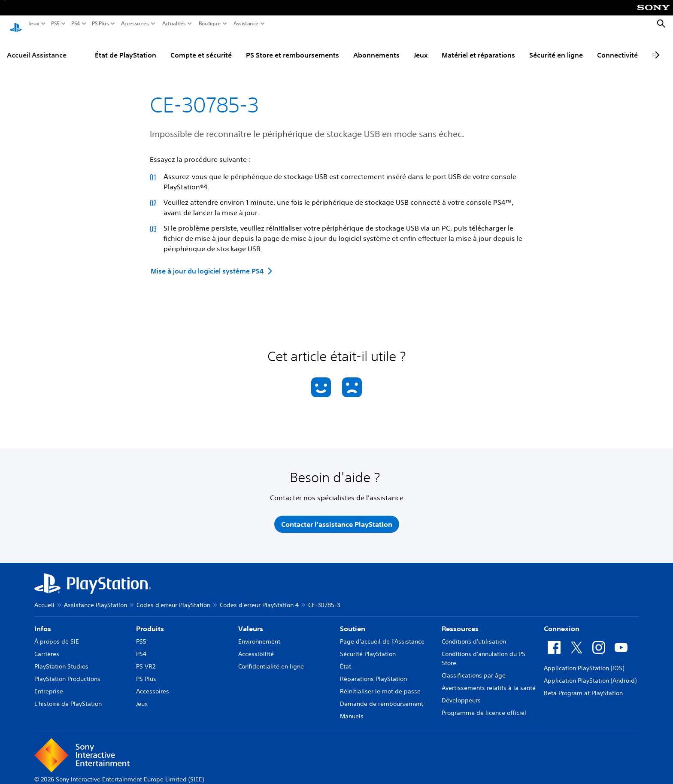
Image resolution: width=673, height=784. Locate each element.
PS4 (76, 24)
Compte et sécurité (201, 47)
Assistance (246, 24)
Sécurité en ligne (556, 47)
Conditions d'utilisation (474, 633)
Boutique (210, 24)
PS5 (55, 24)
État (346, 658)
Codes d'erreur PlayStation (173, 597)
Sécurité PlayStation (368, 646)
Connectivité (617, 47)
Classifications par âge (474, 667)
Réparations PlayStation (373, 671)
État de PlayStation (126, 47)
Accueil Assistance (37, 47)
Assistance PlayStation (95, 597)
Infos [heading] (43, 620)
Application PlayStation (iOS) (584, 660)
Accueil (44, 597)
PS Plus (100, 24)
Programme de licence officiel (484, 705)
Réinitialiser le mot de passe (380, 683)
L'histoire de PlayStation (68, 696)
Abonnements (376, 47)
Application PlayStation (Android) (590, 672)
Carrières (47, 646)
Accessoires (135, 24)
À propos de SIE (57, 633)
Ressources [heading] (460, 620)
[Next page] (656, 47)
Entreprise (49, 683)
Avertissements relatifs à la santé (489, 680)
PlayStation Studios (61, 658)
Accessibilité (256, 646)
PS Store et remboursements (293, 47)
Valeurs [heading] (251, 620)
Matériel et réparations (478, 47)
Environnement (259, 633)
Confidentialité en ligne (271, 658)
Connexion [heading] (562, 620)
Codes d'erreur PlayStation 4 (259, 597)
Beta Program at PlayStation (583, 685)
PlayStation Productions (67, 671)
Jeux (34, 24)
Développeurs (461, 692)
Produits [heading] (150, 620)
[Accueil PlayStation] (16, 24)
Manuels (352, 708)
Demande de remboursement (382, 696)
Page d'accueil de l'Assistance (382, 633)
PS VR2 (146, 658)
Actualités (174, 24)
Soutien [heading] (353, 620)
